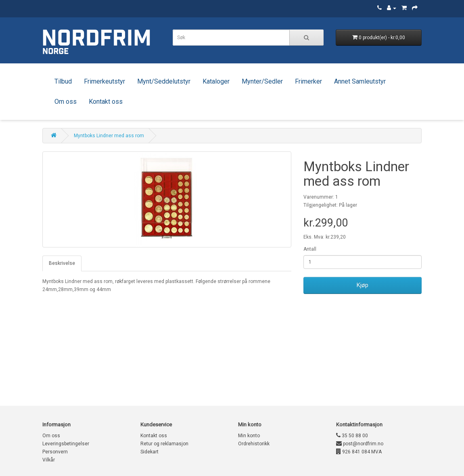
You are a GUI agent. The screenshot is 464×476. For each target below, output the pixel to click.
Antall (310, 249)
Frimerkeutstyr (105, 81)
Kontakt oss (106, 102)
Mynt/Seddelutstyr (164, 81)
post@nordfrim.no (360, 444)
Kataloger (216, 81)
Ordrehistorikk (254, 444)
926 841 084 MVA (359, 452)
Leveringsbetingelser (66, 444)
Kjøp (363, 285)
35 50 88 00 (352, 436)
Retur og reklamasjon (164, 444)
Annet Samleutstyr (360, 81)
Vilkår (49, 460)
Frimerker (308, 81)
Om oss (66, 102)
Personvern (55, 452)
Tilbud (63, 81)
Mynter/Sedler (262, 81)
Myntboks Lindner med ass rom (109, 136)
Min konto (249, 436)
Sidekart (149, 452)
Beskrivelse (62, 263)
